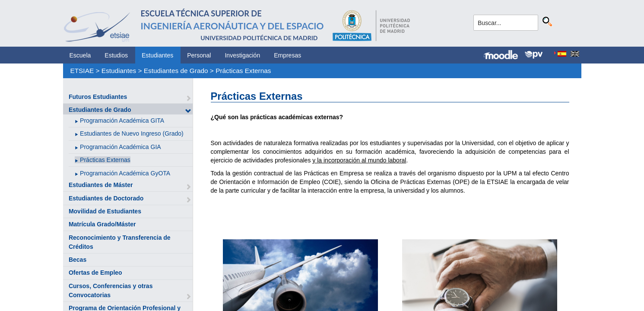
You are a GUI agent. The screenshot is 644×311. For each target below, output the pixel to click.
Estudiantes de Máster (101, 185)
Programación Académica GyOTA (125, 173)
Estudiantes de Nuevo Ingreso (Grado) (132, 133)
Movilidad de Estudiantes (105, 211)
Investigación (242, 55)
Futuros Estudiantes (98, 97)
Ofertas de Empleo (95, 273)
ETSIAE (82, 71)
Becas (78, 260)
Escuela (80, 55)
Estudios (116, 55)
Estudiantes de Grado (176, 71)
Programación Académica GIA (121, 147)
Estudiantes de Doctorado (106, 198)
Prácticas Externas (243, 71)
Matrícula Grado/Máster (102, 224)
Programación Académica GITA (122, 121)
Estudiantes (157, 55)
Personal (199, 55)
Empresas (287, 55)
